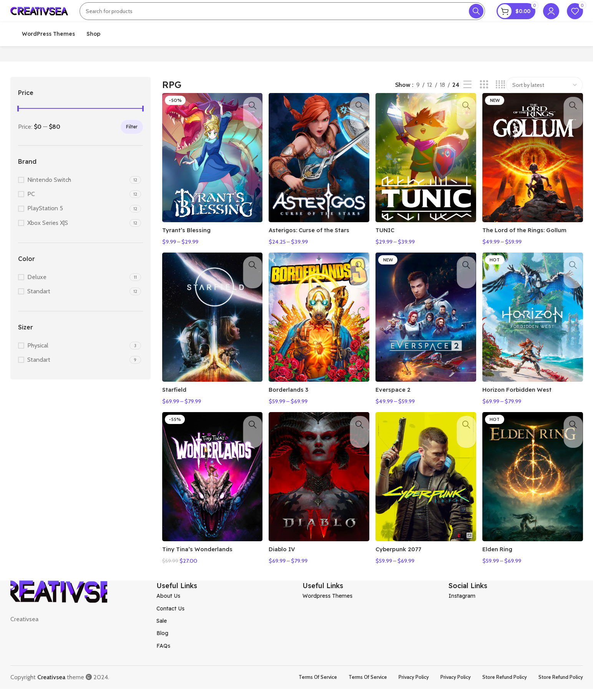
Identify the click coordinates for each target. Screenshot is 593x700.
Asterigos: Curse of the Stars (315, 248)
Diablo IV (285, 562)
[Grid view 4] (501, 108)
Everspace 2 (397, 405)
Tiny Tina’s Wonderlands (200, 562)
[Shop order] (544, 108)
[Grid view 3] (484, 108)
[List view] (468, 108)
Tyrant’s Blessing (188, 248)
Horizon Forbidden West (524, 405)
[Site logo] (39, 17)
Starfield (175, 405)
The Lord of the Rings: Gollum (533, 248)
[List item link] (224, 607)
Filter (132, 150)
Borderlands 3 (292, 405)
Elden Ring (502, 562)
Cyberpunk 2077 (404, 562)
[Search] (282, 17)
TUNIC (388, 248)
